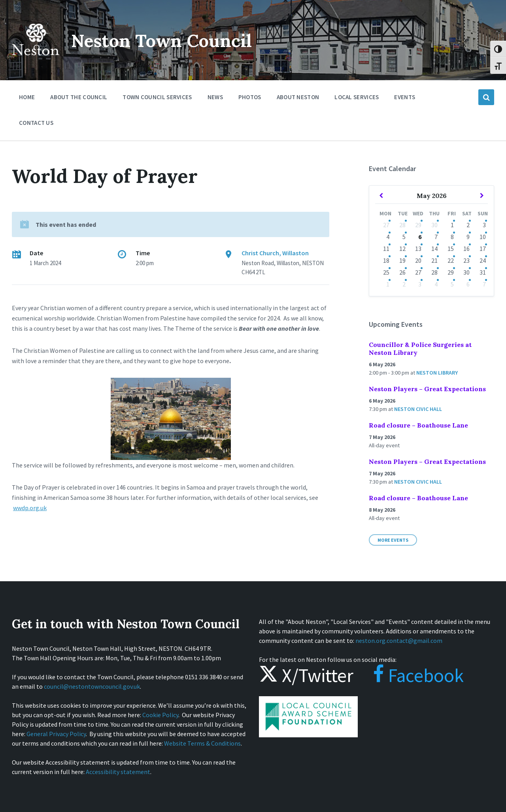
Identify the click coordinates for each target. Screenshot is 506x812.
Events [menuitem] (405, 97)
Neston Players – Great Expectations (427, 389)
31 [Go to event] (483, 272)
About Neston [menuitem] (298, 97)
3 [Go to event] (420, 284)
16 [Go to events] (466, 249)
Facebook (411, 675)
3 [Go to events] (484, 225)
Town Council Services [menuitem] (157, 97)
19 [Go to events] (402, 260)
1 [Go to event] (388, 284)
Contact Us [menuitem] (36, 123)
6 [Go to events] (420, 237)
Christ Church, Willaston (275, 253)
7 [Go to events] (436, 237)
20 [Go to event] (418, 260)
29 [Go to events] (418, 225)
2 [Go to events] (468, 225)
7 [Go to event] (484, 284)
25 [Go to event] (386, 272)
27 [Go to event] (386, 225)
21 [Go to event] (434, 260)
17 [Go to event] (483, 249)
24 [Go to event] (483, 260)
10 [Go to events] (483, 237)
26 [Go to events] (402, 272)
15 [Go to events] (451, 249)
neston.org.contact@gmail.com (399, 641)
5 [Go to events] (404, 237)
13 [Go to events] (418, 249)
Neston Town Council (169, 40)
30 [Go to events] (434, 225)
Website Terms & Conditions (202, 743)
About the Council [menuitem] (79, 97)
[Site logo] (36, 61)
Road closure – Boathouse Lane (418, 425)
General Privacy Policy (56, 734)
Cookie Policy (160, 715)
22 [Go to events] (451, 260)
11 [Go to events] (386, 249)
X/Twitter (306, 675)
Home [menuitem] (27, 97)
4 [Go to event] (388, 237)
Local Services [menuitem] (357, 97)
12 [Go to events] (402, 249)
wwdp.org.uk (30, 508)
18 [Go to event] (386, 260)
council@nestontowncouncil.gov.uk (92, 686)
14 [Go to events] (434, 249)
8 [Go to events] (452, 237)
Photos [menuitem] (250, 97)
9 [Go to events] (468, 237)
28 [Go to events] (402, 225)
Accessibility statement (118, 772)
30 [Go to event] (466, 272)
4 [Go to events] (436, 284)
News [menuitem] (215, 97)
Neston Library (437, 373)
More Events (393, 540)
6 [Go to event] (468, 284)
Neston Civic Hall (418, 409)
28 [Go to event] (434, 272)
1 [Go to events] (452, 225)
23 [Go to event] (466, 260)
